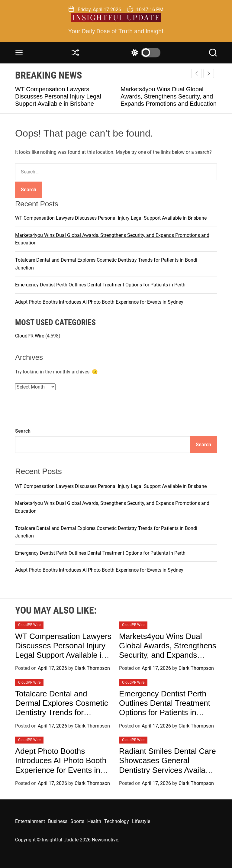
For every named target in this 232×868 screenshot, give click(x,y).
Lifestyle (141, 821)
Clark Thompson (92, 668)
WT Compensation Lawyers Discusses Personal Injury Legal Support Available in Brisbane (58, 96)
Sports (77, 821)
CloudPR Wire (30, 336)
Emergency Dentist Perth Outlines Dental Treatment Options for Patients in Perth (100, 285)
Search (23, 431)
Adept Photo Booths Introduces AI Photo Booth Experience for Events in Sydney (99, 302)
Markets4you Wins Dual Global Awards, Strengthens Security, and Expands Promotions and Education (169, 96)
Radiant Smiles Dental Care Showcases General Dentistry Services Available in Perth (168, 765)
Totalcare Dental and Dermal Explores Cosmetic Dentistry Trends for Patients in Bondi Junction (62, 708)
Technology (117, 821)
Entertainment (30, 821)
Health (94, 821)
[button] (209, 73)
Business (58, 821)
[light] (144, 53)
